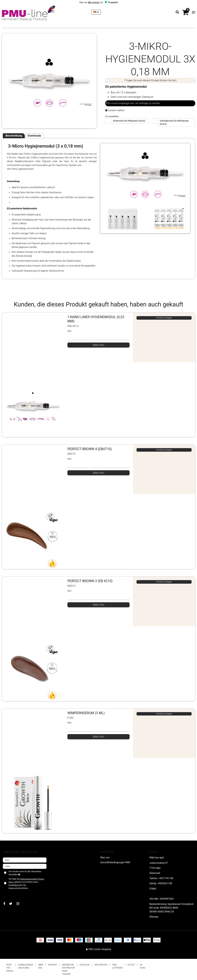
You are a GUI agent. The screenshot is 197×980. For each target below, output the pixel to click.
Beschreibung (14, 136)
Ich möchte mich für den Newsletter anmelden (25, 873)
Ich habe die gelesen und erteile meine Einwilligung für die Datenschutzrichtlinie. (26, 884)
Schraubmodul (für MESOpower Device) (174, 122)
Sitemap (154, 917)
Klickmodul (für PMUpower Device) (129, 121)
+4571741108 (166, 878)
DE (96, 12)
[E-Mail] (25, 866)
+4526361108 (165, 883)
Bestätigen (12, 894)
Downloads (34, 136)
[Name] (25, 860)
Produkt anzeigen (164, 318)
